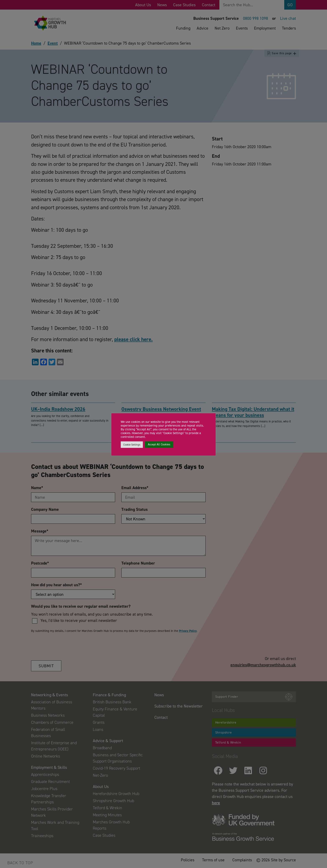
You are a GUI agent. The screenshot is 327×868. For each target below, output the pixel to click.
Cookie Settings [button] (132, 445)
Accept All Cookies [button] (159, 444)
